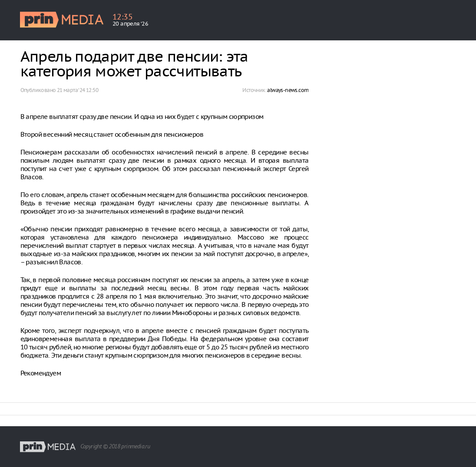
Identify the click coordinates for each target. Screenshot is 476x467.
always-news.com (288, 90)
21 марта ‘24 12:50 (78, 90)
